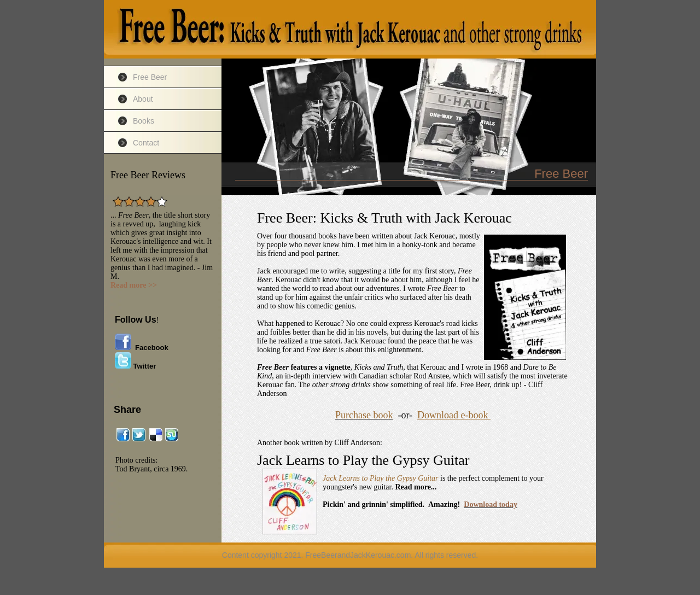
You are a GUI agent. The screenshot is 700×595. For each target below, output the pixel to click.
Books (144, 121)
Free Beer (150, 77)
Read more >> (134, 285)
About (143, 99)
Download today (491, 504)
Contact (146, 143)
